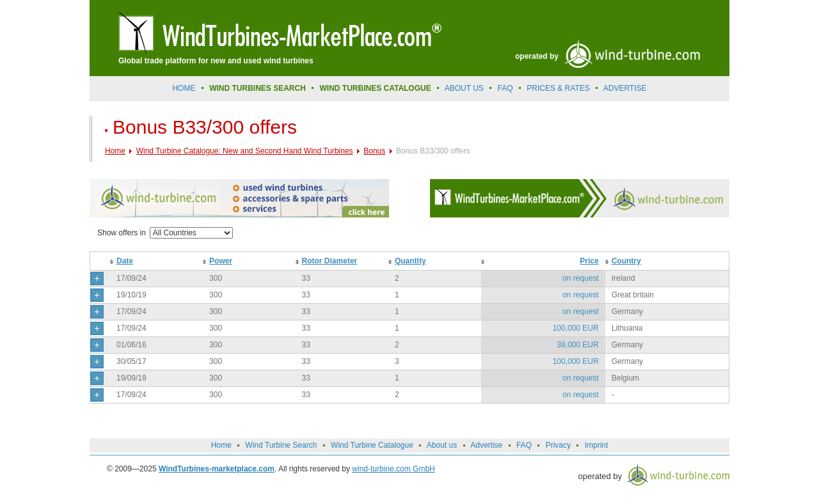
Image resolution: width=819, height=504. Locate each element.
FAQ (505, 88)
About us (464, 88)
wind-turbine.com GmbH (393, 469)
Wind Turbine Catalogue (372, 445)
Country (626, 261)
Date (125, 261)
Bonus (374, 151)
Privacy (558, 445)
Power (221, 261)
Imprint (597, 445)
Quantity (410, 261)
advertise (625, 88)
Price (589, 261)
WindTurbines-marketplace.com (217, 469)
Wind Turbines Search (258, 88)
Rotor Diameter (330, 261)
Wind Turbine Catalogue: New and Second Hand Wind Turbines (245, 151)
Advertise (486, 445)
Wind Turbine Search (281, 445)
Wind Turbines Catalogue (376, 88)
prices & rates (558, 88)
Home (184, 88)
